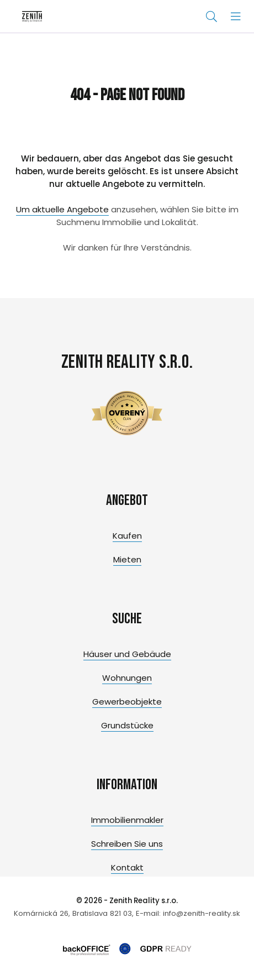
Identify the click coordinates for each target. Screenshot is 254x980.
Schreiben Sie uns (127, 844)
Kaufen (127, 536)
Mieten (127, 559)
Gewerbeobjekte (127, 702)
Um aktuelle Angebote (62, 209)
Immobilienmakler (127, 820)
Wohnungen (127, 678)
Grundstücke (127, 725)
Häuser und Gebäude (127, 654)
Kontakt (127, 867)
